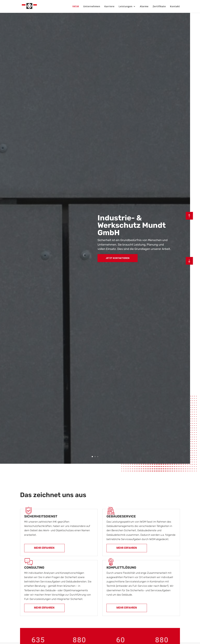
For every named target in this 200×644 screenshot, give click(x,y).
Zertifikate (159, 7)
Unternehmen (92, 7)
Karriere (109, 7)
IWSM (76, 7)
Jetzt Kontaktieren (118, 258)
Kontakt (175, 7)
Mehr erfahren (44, 548)
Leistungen (126, 7)
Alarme (144, 7)
